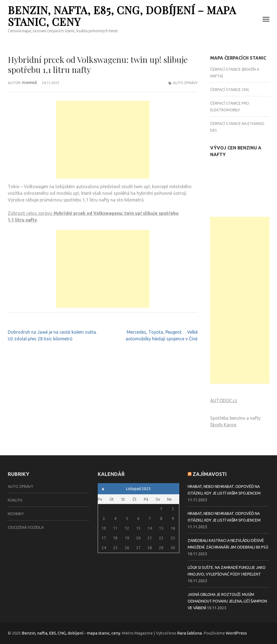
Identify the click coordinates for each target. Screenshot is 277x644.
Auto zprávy (185, 83)
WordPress (236, 633)
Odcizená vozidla (26, 527)
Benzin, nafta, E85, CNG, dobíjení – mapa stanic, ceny (122, 16)
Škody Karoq (223, 425)
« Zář (103, 489)
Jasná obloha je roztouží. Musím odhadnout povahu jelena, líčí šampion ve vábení (227, 601)
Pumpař (30, 83)
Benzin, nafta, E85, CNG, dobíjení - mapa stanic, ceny (71, 633)
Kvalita (15, 500)
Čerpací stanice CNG (230, 90)
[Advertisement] (103, 140)
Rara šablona (189, 633)
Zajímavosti (210, 474)
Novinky (16, 514)
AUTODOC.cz (224, 400)
